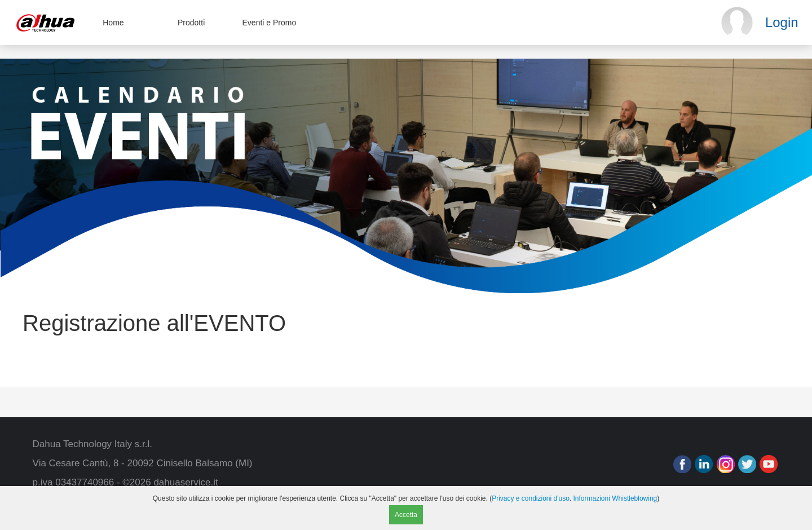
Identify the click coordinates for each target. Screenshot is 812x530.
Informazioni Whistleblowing (615, 498)
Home (113, 23)
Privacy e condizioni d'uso (531, 498)
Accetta (406, 515)
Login (782, 22)
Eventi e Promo (270, 23)
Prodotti (191, 23)
